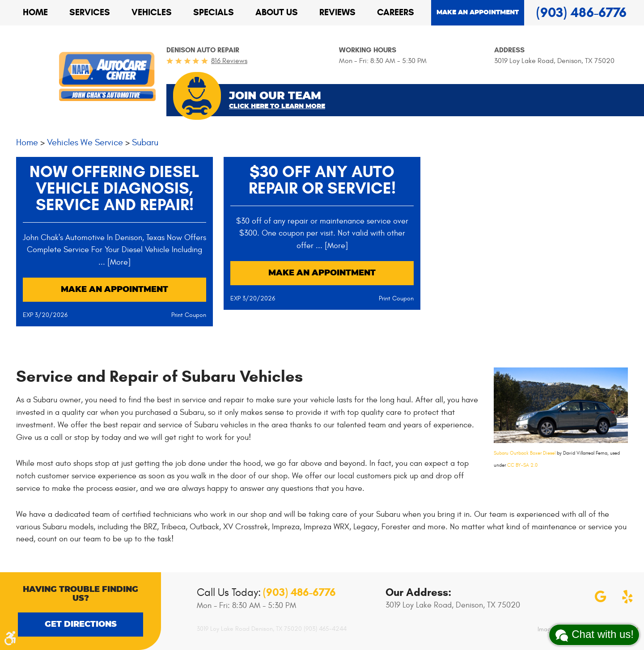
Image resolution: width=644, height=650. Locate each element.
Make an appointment (478, 13)
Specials (214, 12)
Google (601, 597)
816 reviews (229, 61)
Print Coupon (189, 315)
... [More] (114, 262)
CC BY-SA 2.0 (522, 465)
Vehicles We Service (85, 142)
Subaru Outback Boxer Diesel (525, 453)
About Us (277, 12)
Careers (396, 12)
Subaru (145, 142)
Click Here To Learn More (277, 106)
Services (90, 12)
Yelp (627, 597)
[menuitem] (35, 13)
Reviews (337, 12)
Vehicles (152, 12)
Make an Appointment (114, 290)
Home (35, 12)
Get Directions (81, 625)
